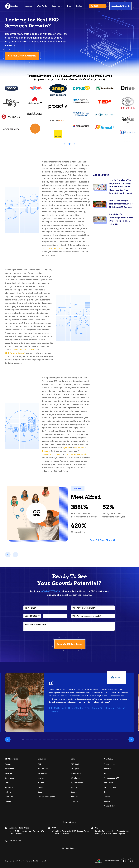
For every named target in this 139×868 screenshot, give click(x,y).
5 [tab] (40, 739)
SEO (105, 773)
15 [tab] (82, 739)
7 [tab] (48, 739)
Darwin (8, 801)
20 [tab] (103, 739)
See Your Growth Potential (22, 56)
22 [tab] (112, 739)
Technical (42, 787)
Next (131, 739)
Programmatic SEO (111, 778)
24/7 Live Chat (110, 787)
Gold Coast (10, 778)
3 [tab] (74, 144)
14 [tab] (78, 739)
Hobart (8, 792)
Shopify (74, 787)
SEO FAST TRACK (51, 591)
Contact (79, 6)
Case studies (57, 6)
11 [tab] (65, 739)
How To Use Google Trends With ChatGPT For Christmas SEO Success (121, 204)
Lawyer (41, 778)
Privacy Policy (109, 806)
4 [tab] (36, 739)
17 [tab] (91, 739)
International (76, 797)
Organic (74, 792)
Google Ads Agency (46, 797)
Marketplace (76, 773)
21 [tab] (108, 739)
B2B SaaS (75, 764)
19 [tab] (99, 739)
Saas (40, 792)
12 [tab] (70, 739)
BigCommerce (77, 783)
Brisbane (46, 451)
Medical (41, 783)
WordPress (75, 778)
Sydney (66, 448)
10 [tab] (61, 739)
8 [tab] (53, 739)
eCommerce (43, 769)
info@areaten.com (74, 848)
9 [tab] (57, 739)
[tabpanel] (34, 111)
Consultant (75, 801)
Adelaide (9, 787)
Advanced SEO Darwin (24, 350)
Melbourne (79, 448)
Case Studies (109, 764)
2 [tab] (69, 144)
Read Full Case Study (102, 540)
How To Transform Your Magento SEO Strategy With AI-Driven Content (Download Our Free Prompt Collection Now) (120, 187)
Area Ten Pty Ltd (25, 861)
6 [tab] (44, 739)
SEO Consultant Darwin (53, 248)
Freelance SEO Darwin (52, 454)
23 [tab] (116, 739)
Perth (7, 783)
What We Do (42, 6)
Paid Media (108, 783)
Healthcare (42, 773)
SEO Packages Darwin (77, 454)
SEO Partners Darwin (15, 353)
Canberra (9, 797)
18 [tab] (95, 739)
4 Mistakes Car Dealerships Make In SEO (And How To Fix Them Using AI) (121, 219)
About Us (28, 6)
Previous (8, 739)
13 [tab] (74, 739)
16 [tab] (86, 739)
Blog (69, 6)
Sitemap (107, 801)
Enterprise (75, 769)
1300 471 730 (98, 6)
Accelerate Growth (120, 6)
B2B (40, 764)
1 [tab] (65, 144)
